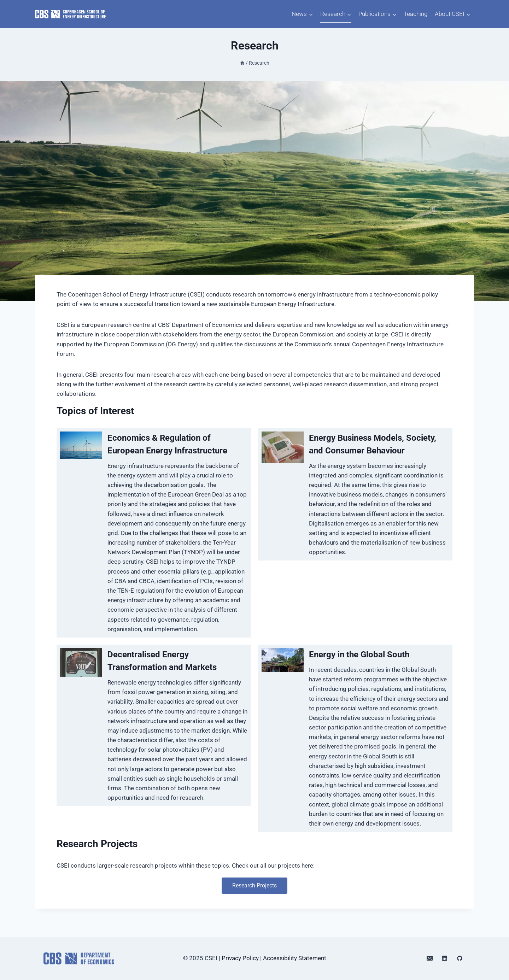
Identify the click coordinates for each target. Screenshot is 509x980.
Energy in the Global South (359, 655)
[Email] (429, 958)
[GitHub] (460, 958)
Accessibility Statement (295, 958)
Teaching (416, 14)
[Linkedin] (445, 958)
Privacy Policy (240, 958)
